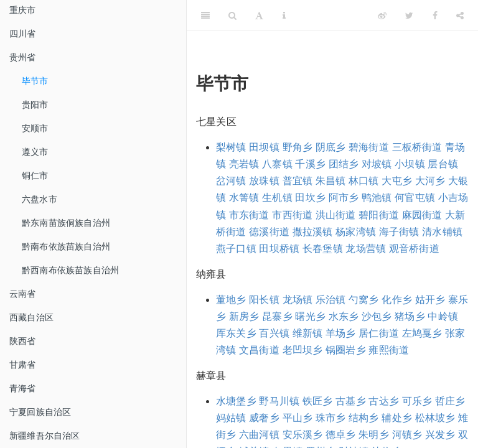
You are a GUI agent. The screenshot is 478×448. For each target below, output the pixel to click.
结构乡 (364, 418)
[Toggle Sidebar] (205, 16)
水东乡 (344, 316)
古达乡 (384, 401)
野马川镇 (279, 401)
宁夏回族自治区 (40, 412)
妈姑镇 (231, 418)
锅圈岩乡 (346, 350)
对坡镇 (377, 164)
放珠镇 (264, 181)
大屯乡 (397, 181)
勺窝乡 (364, 300)
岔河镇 (231, 181)
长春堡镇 (323, 249)
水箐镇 (244, 198)
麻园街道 (422, 215)
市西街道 (292, 215)
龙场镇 (298, 300)
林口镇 (364, 181)
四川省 (23, 34)
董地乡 (231, 300)
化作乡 (397, 300)
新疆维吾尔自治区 (45, 436)
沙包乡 (377, 316)
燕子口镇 (236, 249)
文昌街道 (259, 350)
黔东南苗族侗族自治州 (66, 223)
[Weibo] (382, 16)
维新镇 (308, 333)
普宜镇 (298, 181)
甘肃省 (23, 365)
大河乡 (430, 181)
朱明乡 (374, 435)
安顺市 (35, 128)
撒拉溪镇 (313, 232)
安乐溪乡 (303, 435)
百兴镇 (274, 333)
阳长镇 (264, 300)
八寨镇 (277, 164)
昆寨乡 (277, 316)
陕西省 (23, 341)
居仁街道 (379, 333)
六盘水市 (40, 199)
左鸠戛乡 (422, 333)
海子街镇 (399, 232)
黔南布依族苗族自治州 (66, 246)
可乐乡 (417, 401)
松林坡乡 (435, 418)
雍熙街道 (389, 350)
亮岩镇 (244, 164)
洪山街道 (336, 215)
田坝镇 (264, 147)
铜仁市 (35, 175)
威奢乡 (264, 418)
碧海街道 (369, 147)
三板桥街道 (417, 147)
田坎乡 (310, 198)
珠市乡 (331, 418)
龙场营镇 (366, 249)
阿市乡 (344, 198)
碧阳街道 (379, 215)
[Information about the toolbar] (284, 16)
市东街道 (249, 215)
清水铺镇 (442, 232)
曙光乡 (310, 316)
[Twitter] (409, 16)
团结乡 (344, 164)
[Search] (232, 16)
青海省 (23, 388)
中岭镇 (443, 316)
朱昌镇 (331, 181)
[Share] (460, 16)
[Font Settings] (259, 16)
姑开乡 (430, 300)
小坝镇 (410, 164)
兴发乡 (440, 435)
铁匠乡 (318, 401)
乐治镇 (331, 300)
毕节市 (35, 81)
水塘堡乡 (236, 401)
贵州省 (23, 57)
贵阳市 (35, 105)
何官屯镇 (415, 198)
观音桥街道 (414, 249)
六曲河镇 (259, 435)
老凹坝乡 (303, 350)
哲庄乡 (450, 401)
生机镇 (277, 198)
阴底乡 (331, 147)
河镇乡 (407, 435)
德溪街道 (269, 232)
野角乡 (298, 147)
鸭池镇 (377, 198)
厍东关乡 (236, 333)
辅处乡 (397, 418)
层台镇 (443, 164)
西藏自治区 (31, 317)
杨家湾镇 (356, 232)
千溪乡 (310, 164)
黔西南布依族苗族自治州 (70, 270)
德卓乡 (341, 435)
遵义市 (35, 152)
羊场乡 (341, 333)
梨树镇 (231, 147)
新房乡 (244, 316)
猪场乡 (410, 316)
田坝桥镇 (279, 249)
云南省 (23, 294)
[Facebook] (435, 16)
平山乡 (298, 418)
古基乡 (351, 401)
